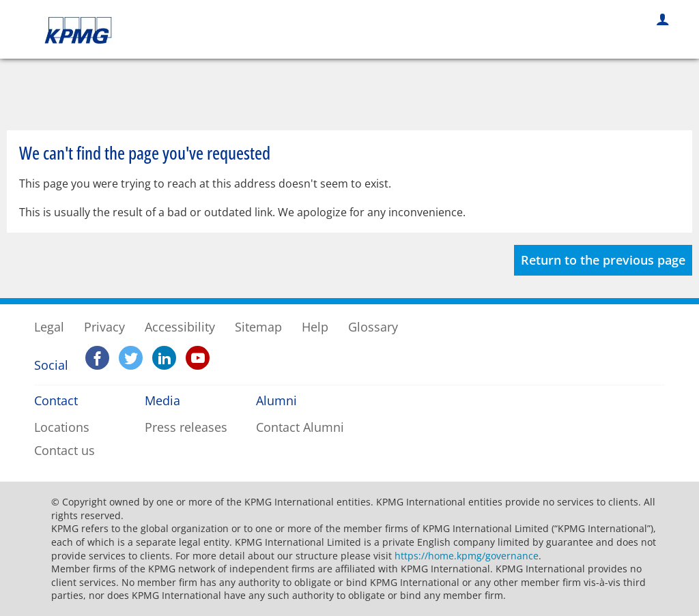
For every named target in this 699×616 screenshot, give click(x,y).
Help (315, 327)
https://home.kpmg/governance (467, 556)
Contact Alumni (300, 427)
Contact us (65, 450)
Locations (62, 427)
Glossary (373, 327)
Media (162, 400)
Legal (49, 327)
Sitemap (258, 327)
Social (46, 365)
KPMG (82, 30)
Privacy (104, 327)
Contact (56, 400)
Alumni (276, 400)
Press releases (186, 427)
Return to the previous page (603, 260)
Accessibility (180, 327)
